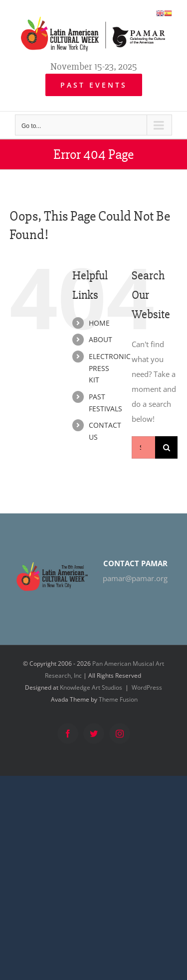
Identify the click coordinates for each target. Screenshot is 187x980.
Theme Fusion (118, 699)
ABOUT (100, 339)
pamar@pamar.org (135, 578)
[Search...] (143, 447)
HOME (99, 323)
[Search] (166, 447)
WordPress (147, 687)
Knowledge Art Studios (91, 687)
